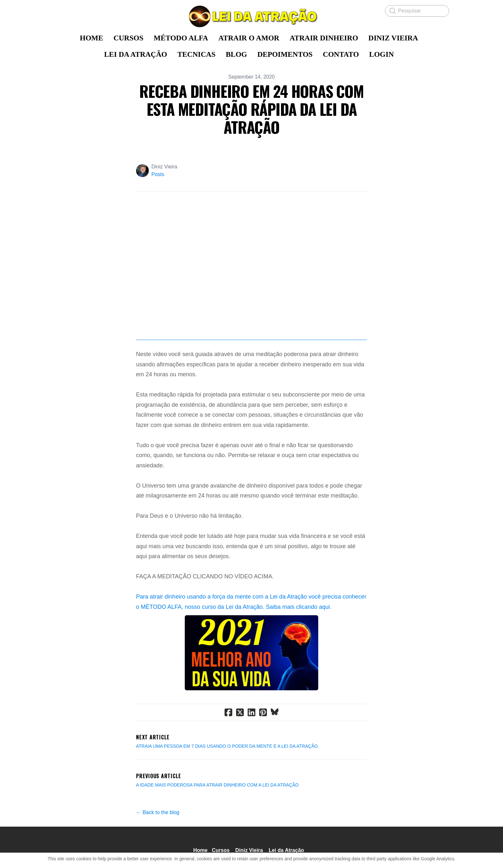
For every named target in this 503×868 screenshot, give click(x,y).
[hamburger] (59, 10)
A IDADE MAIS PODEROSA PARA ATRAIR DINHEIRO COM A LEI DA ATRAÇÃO (217, 786)
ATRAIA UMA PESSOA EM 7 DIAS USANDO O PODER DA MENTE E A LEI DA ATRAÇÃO (227, 747)
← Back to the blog (158, 813)
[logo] (251, 16)
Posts (158, 174)
